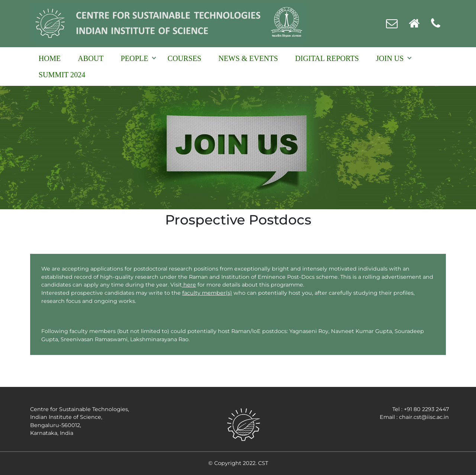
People (135, 58)
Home (50, 58)
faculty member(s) (207, 293)
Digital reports (327, 58)
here (189, 285)
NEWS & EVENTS (248, 58)
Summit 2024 (62, 75)
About (91, 58)
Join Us (390, 58)
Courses (185, 58)
